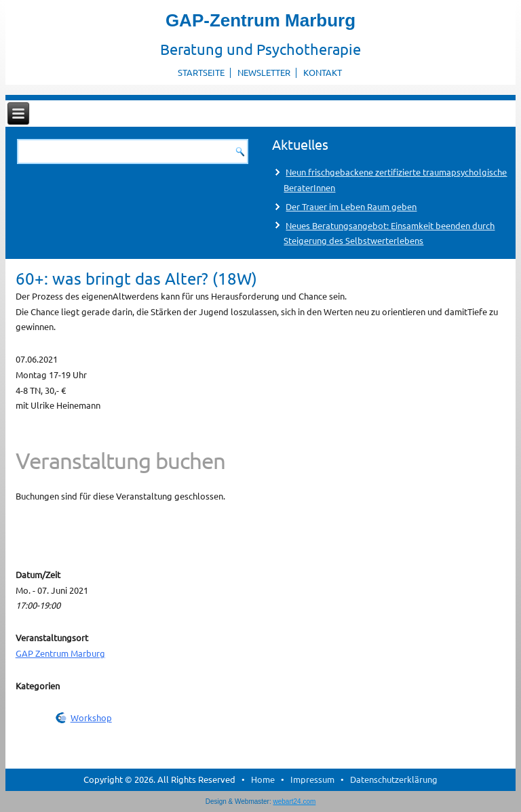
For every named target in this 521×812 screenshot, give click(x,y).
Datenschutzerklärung (394, 779)
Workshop (91, 717)
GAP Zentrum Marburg (60, 653)
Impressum (312, 779)
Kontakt (323, 72)
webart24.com (295, 801)
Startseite (201, 72)
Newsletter (264, 72)
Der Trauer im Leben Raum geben (351, 206)
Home (263, 779)
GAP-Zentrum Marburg (260, 20)
